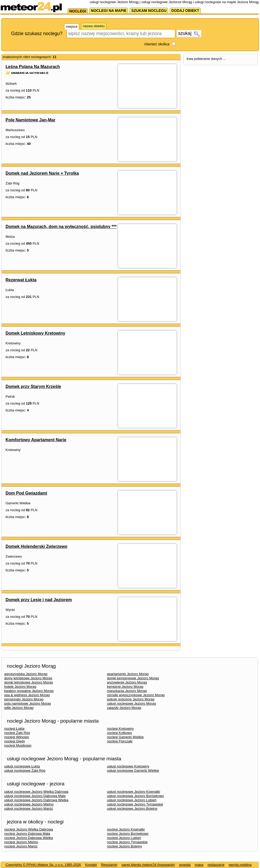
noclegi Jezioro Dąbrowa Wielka (29, 838)
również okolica (157, 44)
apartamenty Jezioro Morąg (128, 674)
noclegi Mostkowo (18, 745)
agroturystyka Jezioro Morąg (26, 674)
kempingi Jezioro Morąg (125, 687)
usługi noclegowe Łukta (22, 766)
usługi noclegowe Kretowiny (128, 766)
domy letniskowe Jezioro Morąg (28, 678)
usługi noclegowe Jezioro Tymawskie (135, 804)
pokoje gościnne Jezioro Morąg (131, 699)
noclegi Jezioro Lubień (124, 838)
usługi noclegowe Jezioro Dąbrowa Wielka (36, 800)
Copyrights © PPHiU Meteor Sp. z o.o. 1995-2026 (43, 865)
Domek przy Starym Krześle (33, 386)
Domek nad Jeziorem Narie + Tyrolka (42, 173)
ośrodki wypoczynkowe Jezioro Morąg (136, 695)
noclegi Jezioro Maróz (21, 846)
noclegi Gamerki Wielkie (125, 737)
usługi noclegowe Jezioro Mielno (29, 804)
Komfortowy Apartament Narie (36, 440)
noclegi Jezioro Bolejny (124, 846)
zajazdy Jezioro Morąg (124, 708)
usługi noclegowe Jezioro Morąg (131, 703)
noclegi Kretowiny (120, 729)
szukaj (189, 34)
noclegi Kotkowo (119, 733)
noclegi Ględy (15, 741)
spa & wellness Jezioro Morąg (27, 695)
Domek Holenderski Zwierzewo (36, 546)
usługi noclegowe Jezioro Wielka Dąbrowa (36, 792)
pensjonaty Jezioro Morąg (24, 699)
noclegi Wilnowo (17, 737)
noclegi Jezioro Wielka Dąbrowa (29, 829)
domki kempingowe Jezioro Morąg (133, 678)
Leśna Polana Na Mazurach (33, 67)
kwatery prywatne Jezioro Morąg (29, 691)
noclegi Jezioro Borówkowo (128, 834)
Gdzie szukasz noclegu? (37, 34)
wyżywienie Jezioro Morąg (127, 682)
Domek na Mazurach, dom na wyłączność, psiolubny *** (61, 227)
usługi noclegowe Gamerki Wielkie (133, 770)
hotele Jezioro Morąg (20, 687)
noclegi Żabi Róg (17, 733)
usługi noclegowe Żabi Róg (25, 770)
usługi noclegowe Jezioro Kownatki (134, 792)
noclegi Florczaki (120, 741)
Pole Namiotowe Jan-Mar (30, 120)
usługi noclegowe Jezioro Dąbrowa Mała (35, 796)
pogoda (185, 865)
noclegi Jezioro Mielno (21, 842)
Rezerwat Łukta (21, 280)
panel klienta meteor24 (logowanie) (148, 865)
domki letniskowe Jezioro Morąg (29, 682)
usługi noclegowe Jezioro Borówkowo (135, 796)
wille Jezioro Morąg (19, 708)
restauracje (216, 865)
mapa (199, 865)
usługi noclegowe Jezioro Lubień (132, 800)
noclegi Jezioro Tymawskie (127, 842)
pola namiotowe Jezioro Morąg (28, 703)
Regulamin (109, 865)
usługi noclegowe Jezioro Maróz (29, 808)
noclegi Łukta (14, 729)
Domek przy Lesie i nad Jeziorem (39, 600)
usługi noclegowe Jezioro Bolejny (132, 808)
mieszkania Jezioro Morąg (127, 691)
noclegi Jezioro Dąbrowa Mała (27, 834)
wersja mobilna (240, 865)
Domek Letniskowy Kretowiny (35, 333)
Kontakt (91, 865)
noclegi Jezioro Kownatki (126, 829)
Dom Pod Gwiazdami (26, 493)
